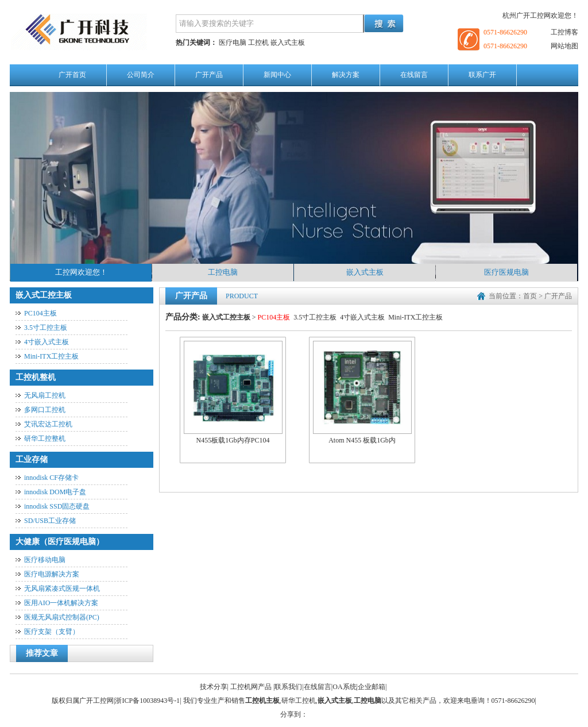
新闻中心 (277, 75)
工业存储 (32, 459)
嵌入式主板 (288, 43)
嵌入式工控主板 (44, 295)
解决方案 (346, 75)
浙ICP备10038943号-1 (147, 701)
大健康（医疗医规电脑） (60, 542)
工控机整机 (36, 377)
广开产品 (209, 75)
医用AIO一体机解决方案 (61, 603)
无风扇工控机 (45, 395)
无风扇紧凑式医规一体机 (62, 588)
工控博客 (564, 32)
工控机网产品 (251, 687)
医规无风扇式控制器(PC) (62, 617)
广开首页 (72, 75)
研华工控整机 (45, 438)
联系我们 (288, 687)
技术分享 (214, 687)
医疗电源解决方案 (52, 574)
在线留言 (414, 75)
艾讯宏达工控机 (48, 424)
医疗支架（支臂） (52, 632)
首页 (530, 296)
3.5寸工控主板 (46, 328)
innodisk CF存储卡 (51, 478)
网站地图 (564, 46)
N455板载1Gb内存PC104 (233, 393)
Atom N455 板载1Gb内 (362, 393)
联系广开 (482, 75)
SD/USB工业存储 (50, 521)
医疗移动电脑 (45, 560)
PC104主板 (40, 313)
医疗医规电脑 (506, 272)
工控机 (258, 43)
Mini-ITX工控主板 (51, 356)
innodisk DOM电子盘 (55, 492)
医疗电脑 (233, 43)
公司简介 (141, 75)
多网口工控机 (45, 410)
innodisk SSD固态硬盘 (57, 506)
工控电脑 (223, 272)
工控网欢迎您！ (81, 272)
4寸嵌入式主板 (47, 342)
